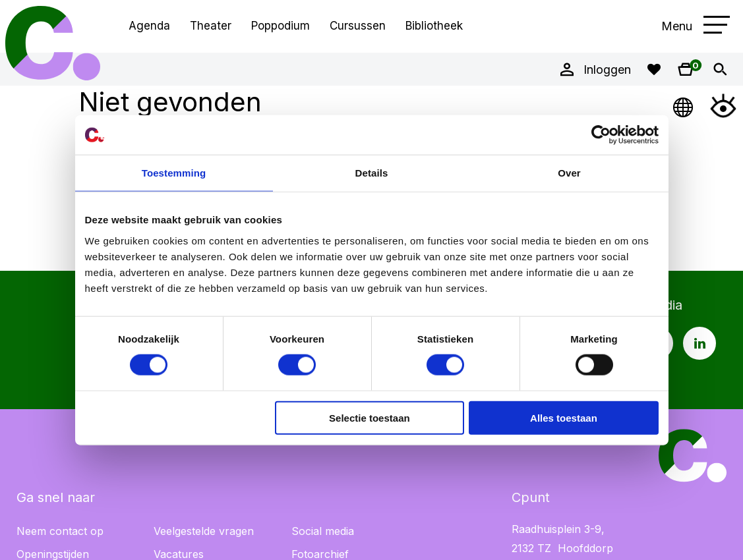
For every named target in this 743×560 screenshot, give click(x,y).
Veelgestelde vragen (204, 531)
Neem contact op (60, 531)
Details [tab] (372, 173)
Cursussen (358, 26)
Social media (323, 531)
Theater (211, 26)
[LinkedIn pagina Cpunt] (699, 343)
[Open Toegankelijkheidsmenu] (723, 105)
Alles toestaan (564, 417)
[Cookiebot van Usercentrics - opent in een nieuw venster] (601, 135)
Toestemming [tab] (174, 173)
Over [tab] (569, 173)
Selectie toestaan (370, 417)
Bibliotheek (434, 26)
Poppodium (281, 26)
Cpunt (53, 43)
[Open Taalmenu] (684, 105)
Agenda (149, 26)
